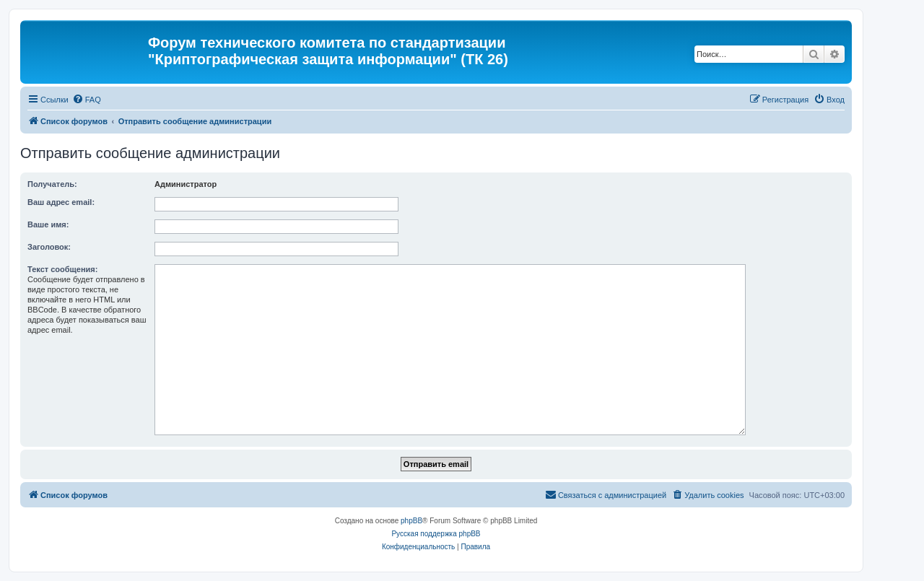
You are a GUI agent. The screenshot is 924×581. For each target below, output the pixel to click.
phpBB (411, 521)
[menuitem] (87, 100)
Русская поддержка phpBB (436, 534)
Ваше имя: (48, 224)
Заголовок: (49, 247)
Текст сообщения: (62, 269)
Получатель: (52, 184)
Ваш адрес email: (61, 202)
